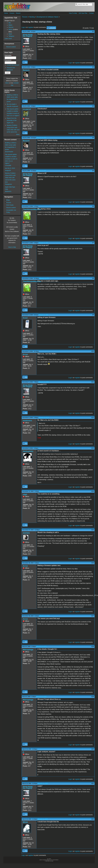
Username (8, 55)
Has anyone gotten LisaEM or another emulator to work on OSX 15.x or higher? (11, 159)
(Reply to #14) (45, 530)
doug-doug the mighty (28, 35)
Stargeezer (8, 184)
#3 (93, 106)
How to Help (12, 247)
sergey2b (8, 170)
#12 (93, 418)
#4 (93, 138)
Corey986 (8, 165)
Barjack (26, 70)
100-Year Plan (83, 13)
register (31, 27)
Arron (25, 354)
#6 (93, 206)
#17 (93, 616)
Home (6, 13)
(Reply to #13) (44, 491)
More (18, 134)
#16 (93, 563)
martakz (26, 533)
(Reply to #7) (44, 278)
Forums (12, 13)
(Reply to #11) (44, 418)
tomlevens (27, 421)
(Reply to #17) (41, 647)
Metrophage (28, 650)
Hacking (32, 17)
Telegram (11, 36)
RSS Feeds (10, 205)
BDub (25, 822)
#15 (93, 530)
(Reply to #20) (43, 784)
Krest (25, 318)
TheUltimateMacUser (32, 209)
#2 (93, 67)
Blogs (8, 200)
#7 (93, 243)
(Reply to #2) (40, 106)
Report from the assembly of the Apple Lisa (12, 120)
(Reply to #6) (43, 243)
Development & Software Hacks (47, 17)
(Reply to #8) (43, 315)
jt (23, 752)
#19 (93, 697)
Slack (10, 34)
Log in (24, 27)
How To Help (73, 13)
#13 (93, 448)
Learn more (8, 38)
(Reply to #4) (41, 171)
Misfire (11, 29)
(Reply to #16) (44, 616)
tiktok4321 (8, 191)
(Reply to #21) (43, 819)
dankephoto (28, 451)
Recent (18, 13)
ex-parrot (27, 109)
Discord (11, 27)
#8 (93, 278)
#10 (93, 351)
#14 (93, 491)
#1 (93, 31)
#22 (93, 819)
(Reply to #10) (44, 382)
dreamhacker (9, 152)
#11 (93, 382)
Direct (7, 83)
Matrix (10, 25)
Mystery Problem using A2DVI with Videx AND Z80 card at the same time (10, 178)
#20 (93, 749)
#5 (93, 171)
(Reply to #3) (41, 138)
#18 (93, 647)
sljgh (25, 494)
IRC (10, 23)
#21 (93, 784)
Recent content (11, 47)
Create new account (13, 65)
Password (8, 60)
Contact (91, 13)
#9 (93, 315)
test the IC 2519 (10, 168)
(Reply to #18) (41, 697)
